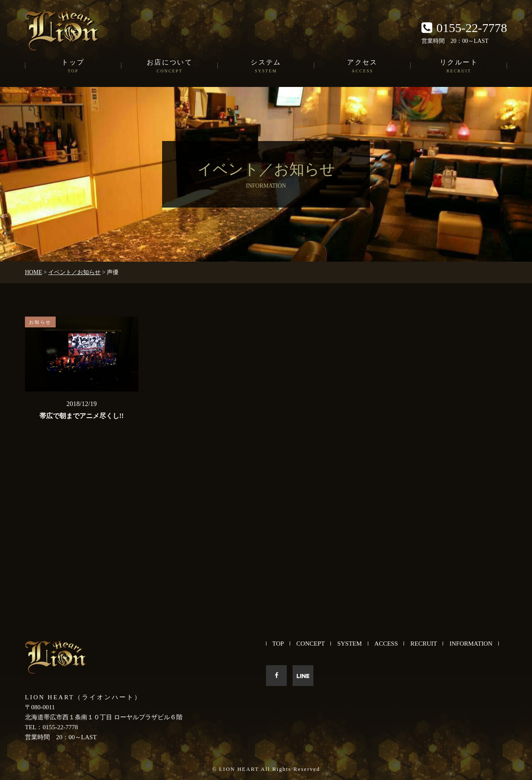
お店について (170, 67)
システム (266, 67)
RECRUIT (424, 644)
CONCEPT (310, 644)
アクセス (362, 67)
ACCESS (386, 644)
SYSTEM (349, 644)
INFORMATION (471, 644)
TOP (278, 644)
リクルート (459, 67)
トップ (73, 67)
